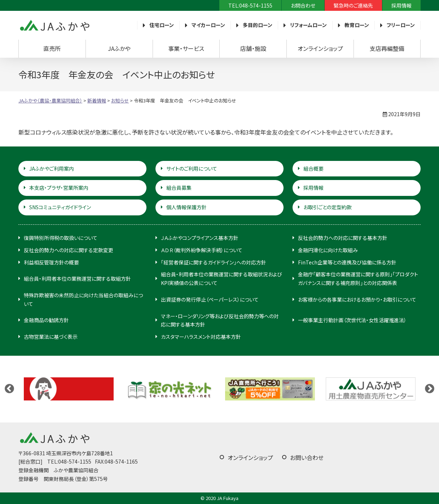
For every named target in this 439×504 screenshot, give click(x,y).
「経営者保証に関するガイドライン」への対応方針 (214, 262)
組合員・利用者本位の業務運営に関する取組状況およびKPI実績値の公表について (221, 279)
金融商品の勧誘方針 (46, 320)
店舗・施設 (253, 48)
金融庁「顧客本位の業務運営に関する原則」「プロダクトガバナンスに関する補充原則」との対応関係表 (358, 279)
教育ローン (357, 25)
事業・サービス (186, 48)
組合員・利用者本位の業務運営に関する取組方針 (77, 279)
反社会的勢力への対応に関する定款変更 (69, 250)
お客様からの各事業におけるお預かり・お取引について (357, 299)
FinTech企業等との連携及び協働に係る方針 (347, 262)
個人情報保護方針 (186, 207)
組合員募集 (179, 188)
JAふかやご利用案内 (52, 168)
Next (430, 389)
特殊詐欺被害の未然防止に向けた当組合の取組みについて (83, 299)
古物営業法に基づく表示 (51, 337)
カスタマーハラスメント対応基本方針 (201, 337)
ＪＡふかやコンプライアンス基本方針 (200, 238)
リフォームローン (308, 25)
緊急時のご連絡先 (353, 5)
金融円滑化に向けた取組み (328, 250)
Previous (9, 389)
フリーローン (401, 25)
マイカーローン (208, 25)
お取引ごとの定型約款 (328, 207)
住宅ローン (162, 25)
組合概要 (313, 168)
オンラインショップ (320, 48)
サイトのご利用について (192, 168)
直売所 (52, 48)
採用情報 (401, 5)
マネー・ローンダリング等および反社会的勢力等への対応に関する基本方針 (220, 320)
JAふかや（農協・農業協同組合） (54, 25)
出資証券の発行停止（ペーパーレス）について (210, 299)
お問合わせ (303, 5)
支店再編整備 (387, 48)
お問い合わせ (307, 457)
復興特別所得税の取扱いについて (61, 238)
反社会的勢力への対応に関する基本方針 (343, 238)
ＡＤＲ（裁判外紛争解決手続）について (202, 250)
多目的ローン (258, 25)
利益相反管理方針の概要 (51, 262)
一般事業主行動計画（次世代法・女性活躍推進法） (352, 320)
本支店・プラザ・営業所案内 (59, 188)
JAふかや (119, 48)
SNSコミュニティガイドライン (60, 207)
